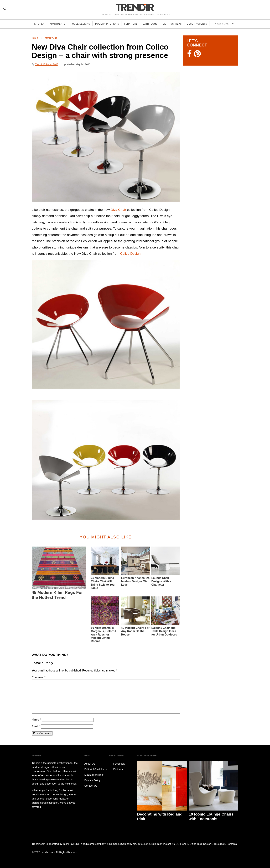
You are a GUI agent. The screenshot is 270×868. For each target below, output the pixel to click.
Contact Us (91, 786)
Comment (39, 677)
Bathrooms (153, 24)
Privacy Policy (92, 780)
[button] (106, 137)
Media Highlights (94, 775)
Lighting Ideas (175, 24)
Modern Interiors (109, 24)
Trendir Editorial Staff (46, 64)
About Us (90, 764)
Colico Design (130, 254)
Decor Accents (200, 24)
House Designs (82, 24)
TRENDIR (135, 7)
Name (36, 720)
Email (36, 726)
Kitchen (40, 24)
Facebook (117, 764)
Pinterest (116, 769)
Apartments (58, 24)
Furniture (133, 24)
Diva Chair (118, 210)
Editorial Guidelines (95, 769)
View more (224, 24)
